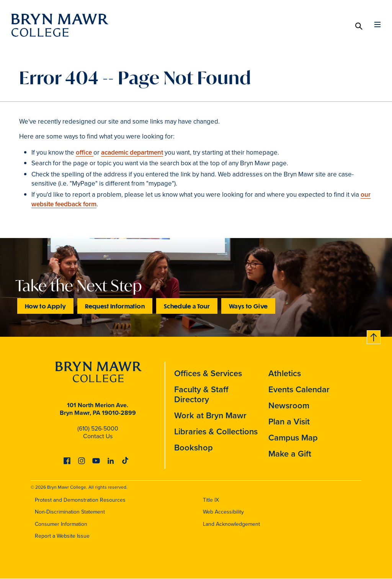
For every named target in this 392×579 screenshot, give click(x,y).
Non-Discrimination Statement (70, 512)
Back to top (374, 336)
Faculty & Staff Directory (201, 394)
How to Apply (45, 306)
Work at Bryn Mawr (210, 415)
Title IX (211, 500)
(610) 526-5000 (98, 428)
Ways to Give (248, 306)
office (85, 152)
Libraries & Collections (216, 431)
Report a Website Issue (62, 536)
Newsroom (289, 405)
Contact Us (98, 436)
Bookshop (194, 448)
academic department (132, 152)
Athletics (285, 373)
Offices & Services (208, 373)
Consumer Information (61, 524)
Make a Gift (290, 454)
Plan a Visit (289, 422)
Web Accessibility (223, 512)
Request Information (115, 306)
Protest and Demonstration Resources (80, 500)
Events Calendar (299, 389)
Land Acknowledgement (231, 524)
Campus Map (293, 438)
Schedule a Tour (187, 306)
